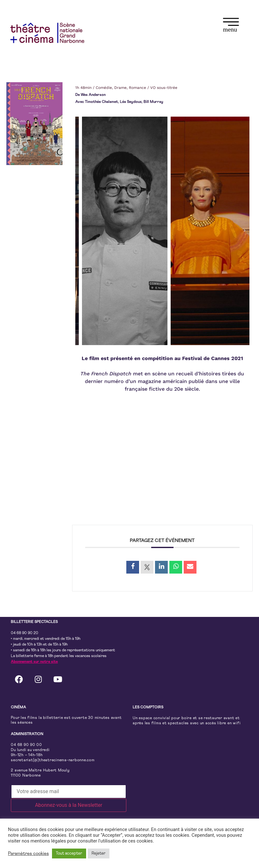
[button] (231, 26)
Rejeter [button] (99, 854)
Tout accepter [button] (69, 854)
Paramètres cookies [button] (28, 854)
